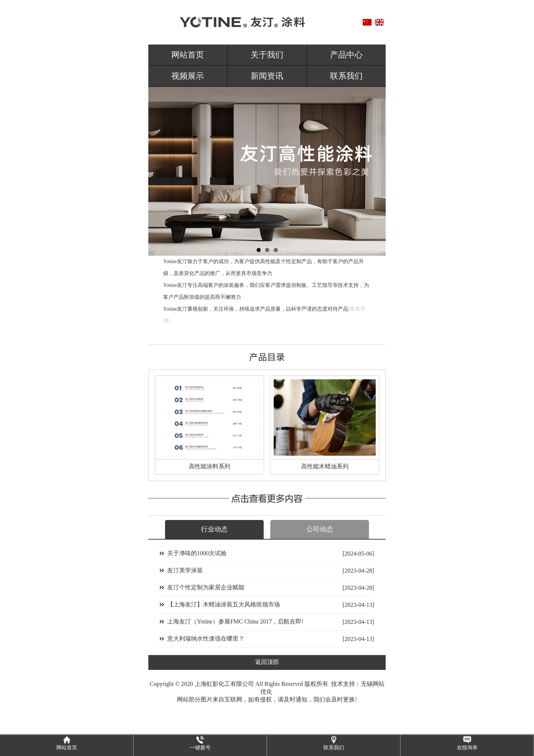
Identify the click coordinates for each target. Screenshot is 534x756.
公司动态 (320, 529)
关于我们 (267, 55)
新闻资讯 (267, 76)
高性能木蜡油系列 (325, 466)
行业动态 (214, 529)
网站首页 (188, 55)
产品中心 (346, 55)
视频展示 (188, 76)
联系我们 (346, 76)
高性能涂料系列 (210, 466)
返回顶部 (267, 662)
